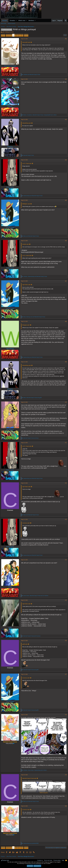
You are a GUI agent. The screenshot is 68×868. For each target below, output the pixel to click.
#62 (65, 79)
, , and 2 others (41, 115)
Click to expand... (44, 792)
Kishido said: (26, 244)
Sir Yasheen (11, 429)
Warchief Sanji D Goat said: (30, 777)
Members (31, 20)
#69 (65, 362)
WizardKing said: (27, 123)
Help (63, 859)
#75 (65, 600)
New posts (4, 23)
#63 (65, 120)
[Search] (66, 20)
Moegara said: (27, 325)
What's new (22, 20)
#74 (65, 560)
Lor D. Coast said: (28, 163)
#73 (65, 519)
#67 (65, 281)
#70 (65, 402)
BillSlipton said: (27, 204)
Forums (5, 20)
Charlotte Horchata (11, 66)
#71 (65, 443)
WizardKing (11, 349)
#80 (65, 805)
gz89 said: (26, 644)
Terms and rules (48, 859)
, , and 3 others (36, 769)
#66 (65, 241)
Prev (3, 35)
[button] (16, 20)
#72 (65, 483)
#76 (65, 641)
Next (26, 35)
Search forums (11, 23)
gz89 (3, 32)
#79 (65, 774)
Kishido (11, 106)
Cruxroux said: (27, 523)
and (32, 75)
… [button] (20, 35)
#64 (65, 160)
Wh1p (11, 587)
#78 (65, 715)
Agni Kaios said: (27, 285)
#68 (65, 321)
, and (36, 276)
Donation (12, 20)
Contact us (40, 859)
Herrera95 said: (27, 42)
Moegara (11, 147)
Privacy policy (57, 859)
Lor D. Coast (11, 227)
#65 (65, 200)
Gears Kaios (11, 187)
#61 (65, 39)
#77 (65, 674)
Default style (5, 859)
